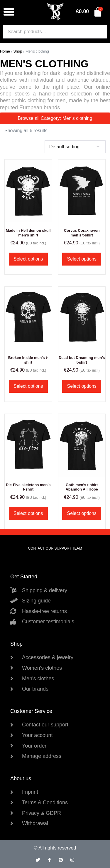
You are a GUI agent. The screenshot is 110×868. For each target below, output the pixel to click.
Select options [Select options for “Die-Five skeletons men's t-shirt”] (28, 513)
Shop (18, 51)
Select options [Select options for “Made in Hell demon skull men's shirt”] (28, 259)
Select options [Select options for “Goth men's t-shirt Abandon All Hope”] (82, 513)
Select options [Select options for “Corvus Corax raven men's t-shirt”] (82, 259)
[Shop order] (75, 147)
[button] (9, 12)
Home (5, 51)
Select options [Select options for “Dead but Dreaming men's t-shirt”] (82, 386)
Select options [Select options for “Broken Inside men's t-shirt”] (28, 386)
